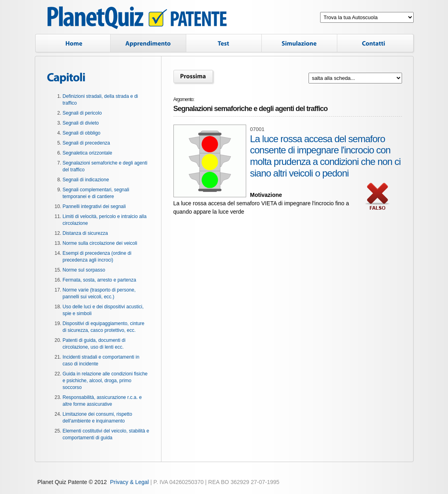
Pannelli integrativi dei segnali (94, 206)
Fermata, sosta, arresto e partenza (100, 280)
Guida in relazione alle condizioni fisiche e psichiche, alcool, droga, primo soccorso (105, 381)
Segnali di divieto (81, 123)
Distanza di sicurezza (85, 233)
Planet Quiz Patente (137, 19)
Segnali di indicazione (86, 180)
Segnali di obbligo (82, 133)
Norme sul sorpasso (84, 270)
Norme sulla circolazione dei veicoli (100, 243)
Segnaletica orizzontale (88, 153)
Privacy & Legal (129, 482)
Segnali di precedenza (87, 143)
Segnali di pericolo (82, 113)
